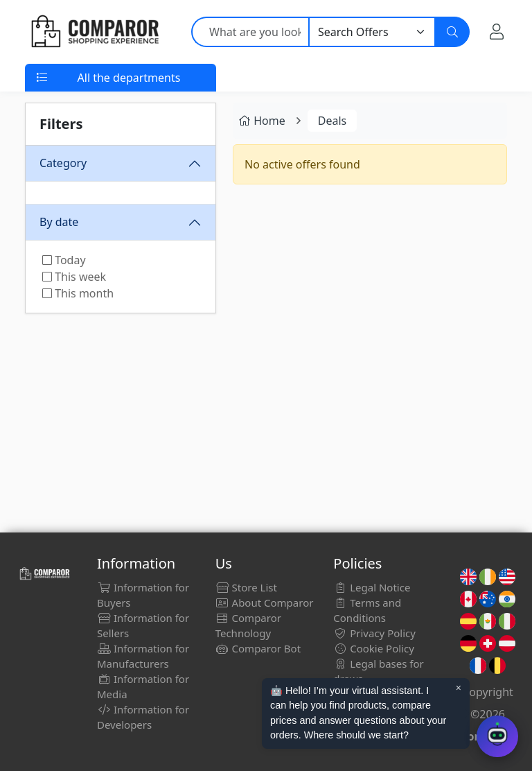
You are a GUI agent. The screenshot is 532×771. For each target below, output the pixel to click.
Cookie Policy (374, 648)
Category (63, 163)
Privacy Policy (374, 633)
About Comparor (265, 603)
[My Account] (497, 32)
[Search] (452, 32)
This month (78, 293)
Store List (246, 587)
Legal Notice (372, 587)
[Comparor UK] (94, 32)
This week (74, 277)
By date (59, 222)
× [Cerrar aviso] (459, 688)
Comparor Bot (258, 648)
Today (64, 260)
